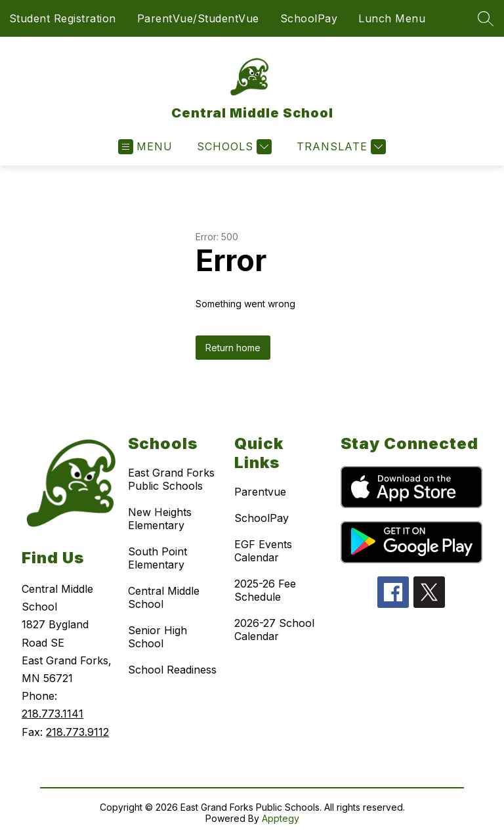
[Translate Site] (340, 147)
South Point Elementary (157, 558)
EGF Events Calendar (263, 551)
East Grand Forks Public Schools (171, 479)
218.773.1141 (52, 714)
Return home (233, 348)
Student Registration (63, 18)
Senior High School (157, 637)
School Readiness (172, 670)
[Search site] (486, 18)
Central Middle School (164, 597)
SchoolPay (309, 18)
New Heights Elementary (160, 519)
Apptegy (281, 818)
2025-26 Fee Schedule (265, 590)
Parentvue (260, 492)
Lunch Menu (392, 18)
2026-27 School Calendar (274, 630)
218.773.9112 (77, 732)
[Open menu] (145, 147)
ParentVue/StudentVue (198, 18)
